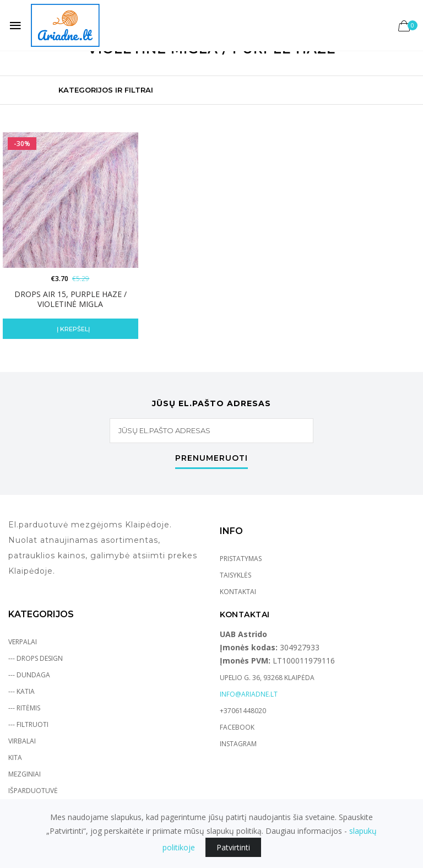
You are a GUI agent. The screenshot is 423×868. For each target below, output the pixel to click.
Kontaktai (238, 592)
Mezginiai (25, 774)
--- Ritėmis (24, 708)
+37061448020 (243, 711)
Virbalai (22, 741)
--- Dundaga (29, 675)
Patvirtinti (233, 847)
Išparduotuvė (33, 791)
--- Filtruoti (28, 724)
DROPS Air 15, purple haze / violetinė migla (70, 299)
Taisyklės (235, 575)
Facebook (237, 727)
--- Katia (21, 691)
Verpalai (23, 642)
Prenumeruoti (211, 459)
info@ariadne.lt (249, 694)
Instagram (238, 744)
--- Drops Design (36, 658)
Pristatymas (241, 559)
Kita (15, 758)
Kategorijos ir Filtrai (106, 90)
